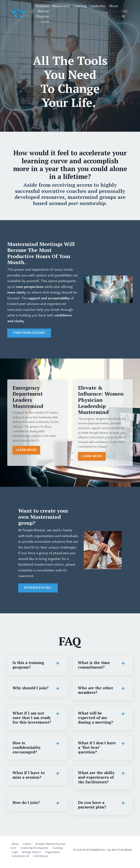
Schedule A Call (20, 860)
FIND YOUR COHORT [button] (29, 334)
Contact (27, 847)
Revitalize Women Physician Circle (42, 14)
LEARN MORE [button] (27, 451)
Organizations (53, 855)
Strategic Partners (31, 855)
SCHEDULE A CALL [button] (38, 590)
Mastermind (61, 6)
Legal (15, 855)
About (113, 6)
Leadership (98, 6)
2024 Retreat (40, 860)
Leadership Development (34, 851)
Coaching (80, 6)
